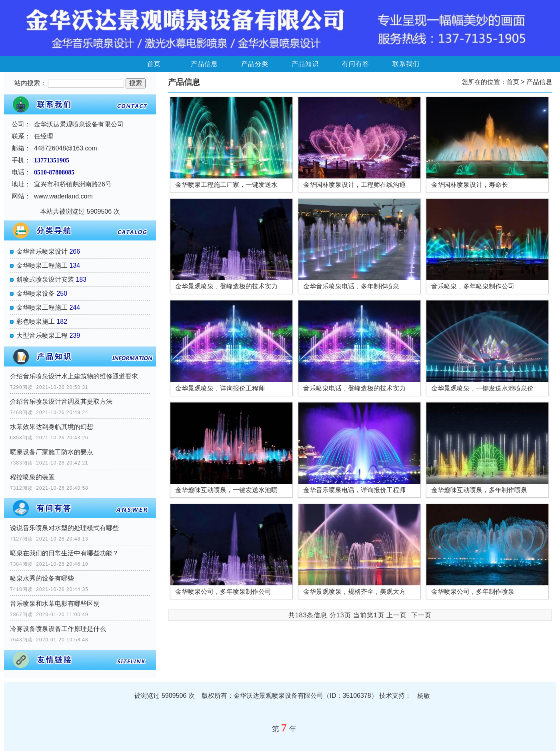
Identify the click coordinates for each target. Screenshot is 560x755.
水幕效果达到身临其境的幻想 (52, 427)
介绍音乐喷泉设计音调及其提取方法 (61, 402)
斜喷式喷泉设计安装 (45, 279)
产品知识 (305, 64)
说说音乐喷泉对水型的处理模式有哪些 (64, 528)
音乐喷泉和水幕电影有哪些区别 (55, 604)
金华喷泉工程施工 (42, 265)
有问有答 (356, 64)
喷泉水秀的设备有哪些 (42, 578)
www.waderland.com (63, 196)
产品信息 (204, 64)
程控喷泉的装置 (32, 477)
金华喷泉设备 (36, 293)
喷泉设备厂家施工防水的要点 (52, 452)
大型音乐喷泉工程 (42, 335)
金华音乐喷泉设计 (42, 251)
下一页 (421, 615)
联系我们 (406, 64)
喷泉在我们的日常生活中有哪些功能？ (64, 553)
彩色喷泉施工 (36, 321)
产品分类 (255, 64)
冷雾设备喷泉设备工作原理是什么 (58, 629)
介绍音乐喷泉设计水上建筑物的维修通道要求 (74, 376)
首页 (154, 64)
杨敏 (424, 696)
